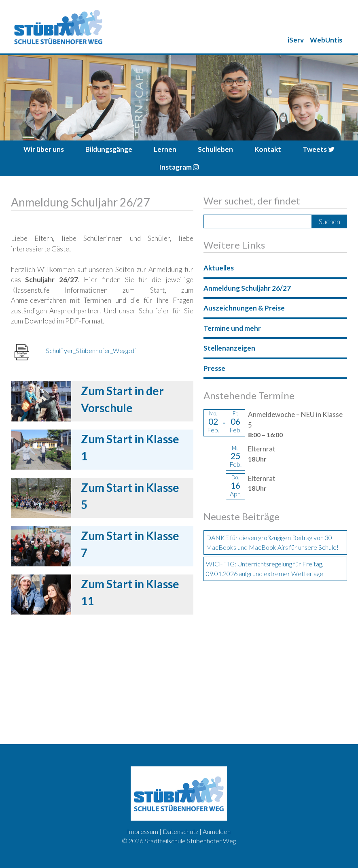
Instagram (179, 167)
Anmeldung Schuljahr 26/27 (247, 288)
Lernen (165, 149)
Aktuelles (219, 268)
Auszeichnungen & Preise (244, 308)
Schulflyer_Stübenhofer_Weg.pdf (91, 350)
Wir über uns (44, 149)
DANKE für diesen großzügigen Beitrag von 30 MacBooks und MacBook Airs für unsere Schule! (272, 542)
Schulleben (215, 149)
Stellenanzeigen (229, 348)
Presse (214, 368)
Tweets (319, 149)
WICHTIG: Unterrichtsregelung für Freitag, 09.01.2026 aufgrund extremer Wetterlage (265, 569)
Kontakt (268, 149)
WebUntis (326, 40)
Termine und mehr (232, 328)
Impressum (143, 831)
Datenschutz (180, 831)
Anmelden (217, 831)
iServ (296, 40)
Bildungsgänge (109, 149)
